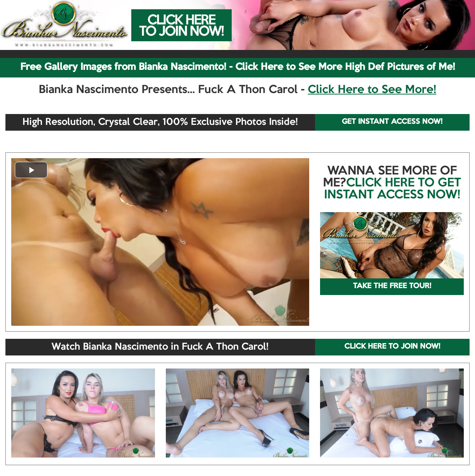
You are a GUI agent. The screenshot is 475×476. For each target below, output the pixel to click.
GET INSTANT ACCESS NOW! (392, 122)
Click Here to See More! (372, 90)
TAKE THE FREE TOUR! (392, 286)
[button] (31, 170)
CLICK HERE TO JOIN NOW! (392, 347)
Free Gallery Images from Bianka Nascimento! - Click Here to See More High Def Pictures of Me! (238, 67)
